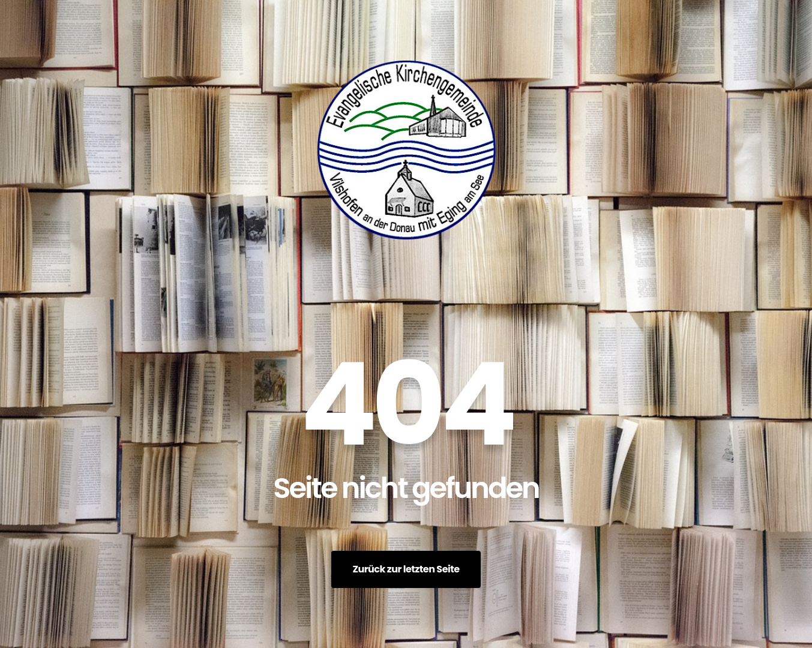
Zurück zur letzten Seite (406, 569)
